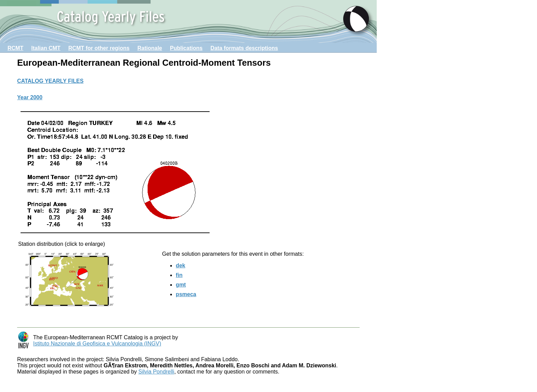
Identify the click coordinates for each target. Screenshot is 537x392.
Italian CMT (46, 48)
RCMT (15, 48)
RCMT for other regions (99, 48)
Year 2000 (30, 97)
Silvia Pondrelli (156, 372)
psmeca (186, 294)
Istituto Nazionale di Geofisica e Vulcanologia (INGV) (97, 344)
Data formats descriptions (244, 48)
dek (180, 265)
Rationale (150, 48)
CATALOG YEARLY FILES (50, 81)
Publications (186, 48)
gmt (181, 285)
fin (179, 275)
